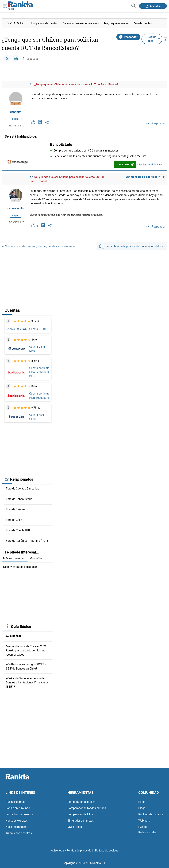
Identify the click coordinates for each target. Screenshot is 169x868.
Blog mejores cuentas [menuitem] (116, 23)
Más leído (36, 558)
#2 (31, 177)
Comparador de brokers (82, 802)
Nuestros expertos (17, 821)
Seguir (16, 119)
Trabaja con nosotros (19, 833)
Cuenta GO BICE (39, 329)
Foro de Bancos (16, 509)
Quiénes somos (15, 802)
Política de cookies (107, 850)
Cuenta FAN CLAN (37, 417)
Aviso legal (58, 850)
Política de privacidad (80, 850)
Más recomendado (15, 558)
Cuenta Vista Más (37, 349)
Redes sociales (147, 832)
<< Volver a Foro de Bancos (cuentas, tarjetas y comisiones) (38, 246)
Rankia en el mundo (18, 808)
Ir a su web (125, 164)
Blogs (142, 808)
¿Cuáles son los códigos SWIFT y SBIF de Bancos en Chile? (26, 666)
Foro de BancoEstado (19, 499)
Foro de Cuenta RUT (18, 530)
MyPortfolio (75, 827)
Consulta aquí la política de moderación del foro (132, 246)
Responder (128, 37)
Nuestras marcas (16, 827)
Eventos (143, 827)
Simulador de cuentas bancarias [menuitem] (81, 23)
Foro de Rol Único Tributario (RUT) (27, 541)
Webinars (144, 821)
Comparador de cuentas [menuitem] (44, 23)
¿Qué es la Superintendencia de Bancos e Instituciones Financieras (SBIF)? (27, 682)
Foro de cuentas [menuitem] (143, 23)
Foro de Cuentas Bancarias (22, 488)
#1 (31, 84)
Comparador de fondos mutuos (87, 808)
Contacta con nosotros (20, 814)
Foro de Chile (14, 520)
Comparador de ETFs (80, 814)
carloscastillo (16, 208)
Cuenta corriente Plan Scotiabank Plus (39, 372)
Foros (142, 802)
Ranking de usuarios (151, 814)
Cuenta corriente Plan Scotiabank (39, 396)
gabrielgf (16, 112)
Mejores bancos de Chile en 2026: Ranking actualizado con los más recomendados (27, 650)
